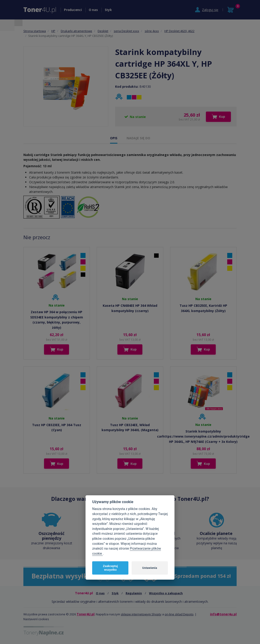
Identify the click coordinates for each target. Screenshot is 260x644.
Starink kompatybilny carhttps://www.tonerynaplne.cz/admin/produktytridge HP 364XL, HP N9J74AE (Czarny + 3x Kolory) (203, 436)
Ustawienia (150, 568)
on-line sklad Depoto (179, 614)
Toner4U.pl (86, 614)
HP (53, 31)
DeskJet (103, 31)
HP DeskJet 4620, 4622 (179, 31)
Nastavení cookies (36, 619)
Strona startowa (35, 31)
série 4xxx (152, 31)
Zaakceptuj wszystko (110, 568)
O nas (93, 10)
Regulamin (134, 593)
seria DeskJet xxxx (126, 31)
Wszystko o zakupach (166, 593)
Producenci (73, 10)
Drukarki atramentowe (76, 31)
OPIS (114, 138)
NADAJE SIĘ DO (138, 138)
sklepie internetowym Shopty (141, 614)
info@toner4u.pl (223, 614)
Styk (108, 10)
